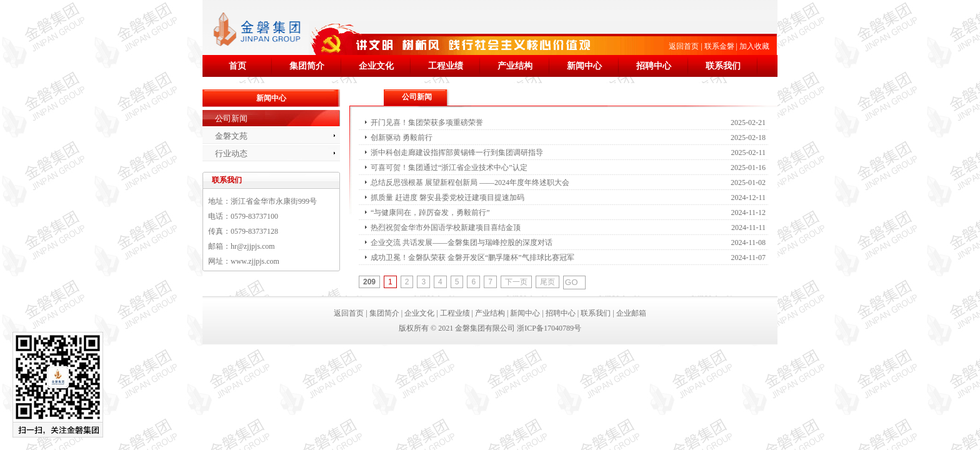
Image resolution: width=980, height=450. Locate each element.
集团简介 (307, 66)
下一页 (516, 282)
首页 (237, 66)
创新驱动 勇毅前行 (402, 137)
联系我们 (723, 66)
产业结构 (515, 66)
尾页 (547, 282)
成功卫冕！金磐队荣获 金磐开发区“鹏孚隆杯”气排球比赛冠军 (472, 257)
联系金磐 (719, 46)
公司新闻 (231, 118)
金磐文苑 (231, 136)
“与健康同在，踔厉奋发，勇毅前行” (430, 212)
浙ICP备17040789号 (549, 328)
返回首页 (684, 46)
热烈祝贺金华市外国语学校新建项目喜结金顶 (446, 227)
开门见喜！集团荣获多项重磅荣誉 (427, 122)
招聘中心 (654, 66)
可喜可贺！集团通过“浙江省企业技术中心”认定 (449, 167)
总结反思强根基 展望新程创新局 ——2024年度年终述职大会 (470, 182)
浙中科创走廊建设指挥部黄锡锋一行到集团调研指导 (457, 152)
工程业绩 (446, 66)
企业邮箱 (631, 313)
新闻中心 (584, 66)
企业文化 (376, 66)
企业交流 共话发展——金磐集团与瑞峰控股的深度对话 (462, 242)
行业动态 (231, 153)
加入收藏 (754, 46)
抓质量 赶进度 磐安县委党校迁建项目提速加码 (447, 197)
